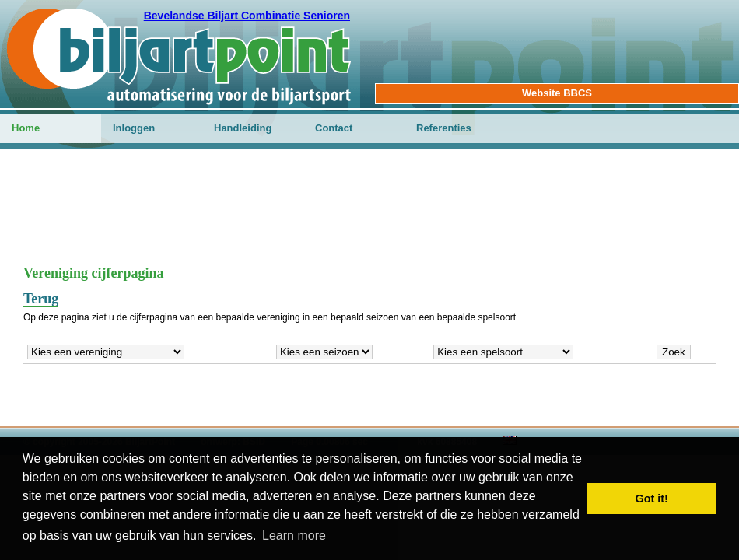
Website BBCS (557, 93)
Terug (41, 299)
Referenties (444, 128)
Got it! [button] (652, 499)
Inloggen (134, 128)
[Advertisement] (369, 215)
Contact (334, 128)
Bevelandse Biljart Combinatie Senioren (247, 16)
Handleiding (243, 128)
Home (26, 128)
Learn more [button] (294, 535)
